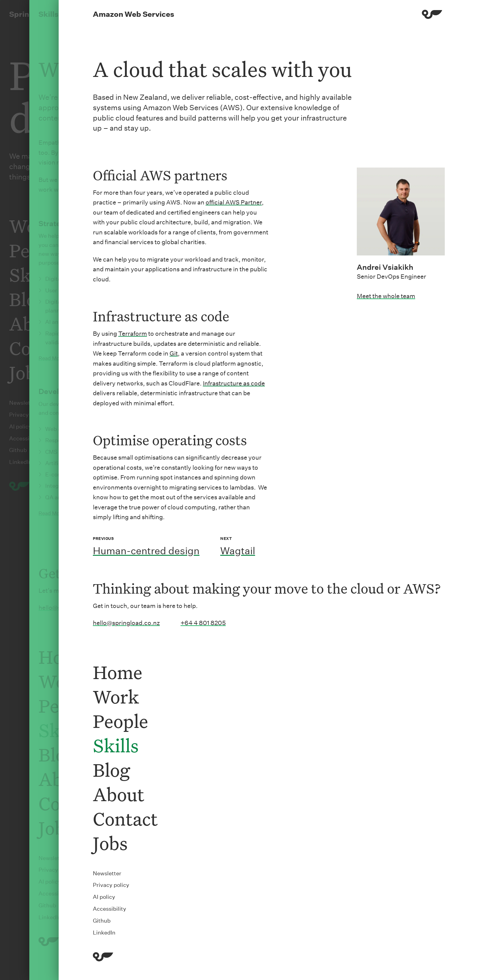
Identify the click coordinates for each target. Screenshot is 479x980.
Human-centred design (146, 551)
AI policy (104, 897)
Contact (125, 818)
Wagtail (238, 551)
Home (118, 672)
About (119, 794)
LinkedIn (104, 933)
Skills (116, 745)
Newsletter (107, 873)
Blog (111, 770)
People (121, 721)
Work (116, 696)
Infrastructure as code (234, 383)
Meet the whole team (386, 296)
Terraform (133, 334)
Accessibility (110, 909)
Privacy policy (111, 885)
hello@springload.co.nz (126, 623)
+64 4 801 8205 (203, 623)
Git (174, 353)
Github (102, 921)
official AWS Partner (234, 202)
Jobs (110, 843)
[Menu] (432, 15)
